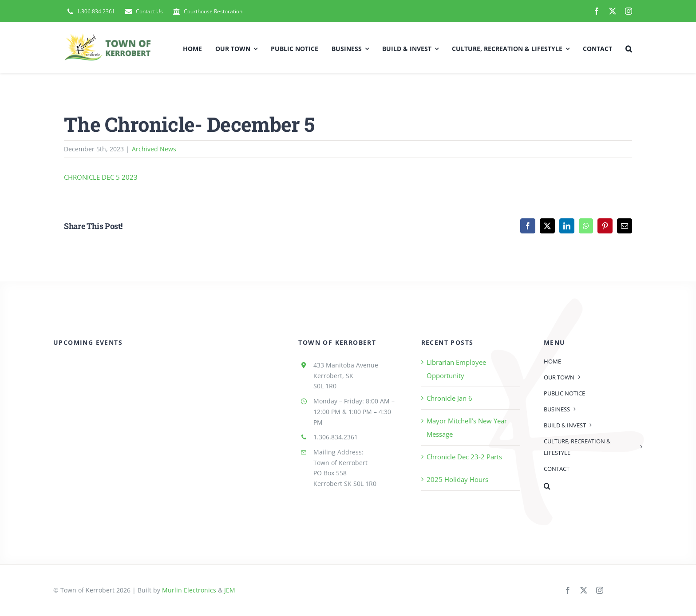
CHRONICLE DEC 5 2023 (101, 177)
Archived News (154, 149)
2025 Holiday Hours (457, 479)
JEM (230, 590)
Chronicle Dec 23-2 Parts (464, 457)
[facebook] (597, 11)
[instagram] (629, 11)
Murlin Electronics (189, 590)
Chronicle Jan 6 (449, 398)
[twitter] (613, 11)
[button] (629, 47)
